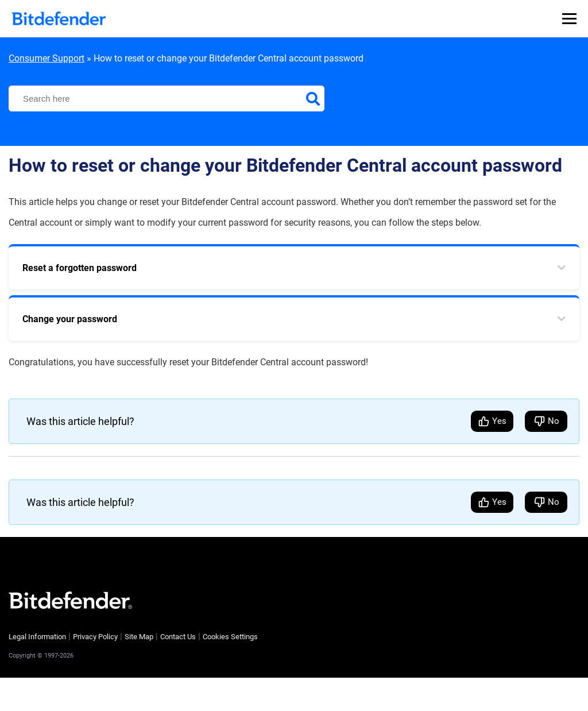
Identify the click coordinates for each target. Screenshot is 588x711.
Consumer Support (47, 58)
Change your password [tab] (70, 319)
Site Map (139, 637)
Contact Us (178, 637)
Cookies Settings (230, 637)
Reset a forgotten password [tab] (80, 268)
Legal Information (37, 637)
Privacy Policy (95, 637)
